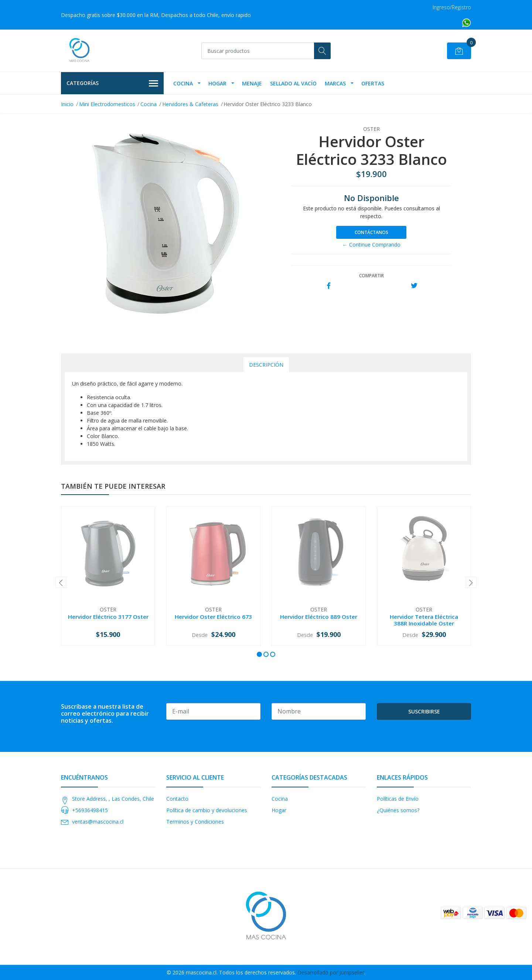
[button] (259, 654)
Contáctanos (371, 232)
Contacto (177, 799)
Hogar (217, 83)
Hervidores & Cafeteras (190, 104)
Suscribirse (424, 711)
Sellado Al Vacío (293, 83)
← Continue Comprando (371, 245)
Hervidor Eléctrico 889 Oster (319, 617)
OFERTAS (373, 83)
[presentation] (61, 582)
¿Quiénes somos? (398, 810)
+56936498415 (90, 810)
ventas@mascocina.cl (98, 822)
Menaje (252, 83)
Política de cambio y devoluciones (207, 810)
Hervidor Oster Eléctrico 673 (213, 617)
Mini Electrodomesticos (107, 104)
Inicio (67, 104)
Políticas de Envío (398, 799)
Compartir (371, 276)
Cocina (183, 83)
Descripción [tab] (266, 365)
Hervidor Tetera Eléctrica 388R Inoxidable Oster (424, 620)
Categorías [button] (112, 84)
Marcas (335, 83)
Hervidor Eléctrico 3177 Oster (108, 617)
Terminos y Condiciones (195, 822)
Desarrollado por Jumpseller (331, 972)
